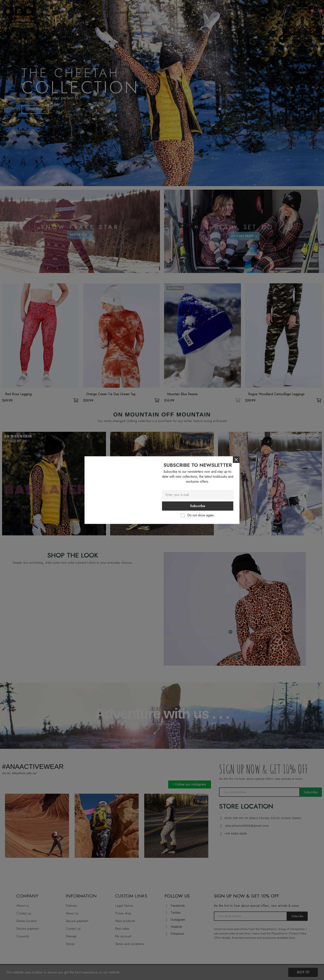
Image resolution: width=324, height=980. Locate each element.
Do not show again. (201, 515)
